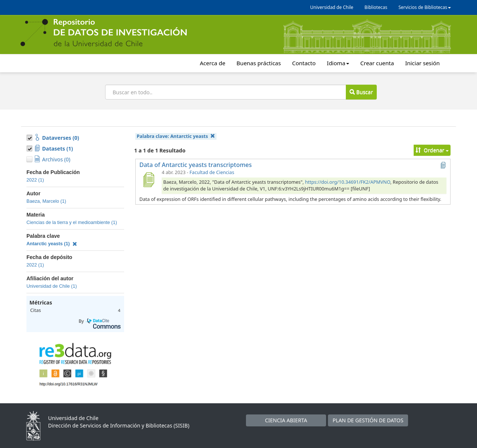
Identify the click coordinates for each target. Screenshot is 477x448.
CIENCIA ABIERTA (286, 420)
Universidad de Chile (332, 7)
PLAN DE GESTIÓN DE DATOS (368, 420)
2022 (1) (35, 180)
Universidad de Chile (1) (52, 286)
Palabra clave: (176, 136)
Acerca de (212, 63)
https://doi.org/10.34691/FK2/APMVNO (348, 182)
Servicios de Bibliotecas (425, 7)
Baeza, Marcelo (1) (46, 201)
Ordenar (432, 150)
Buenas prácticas (259, 63)
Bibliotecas (376, 7)
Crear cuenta (377, 63)
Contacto (304, 63)
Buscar (361, 92)
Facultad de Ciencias (212, 172)
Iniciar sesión (422, 63)
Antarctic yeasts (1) (52, 244)
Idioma (338, 63)
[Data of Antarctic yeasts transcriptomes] (148, 180)
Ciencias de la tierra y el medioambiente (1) (72, 223)
